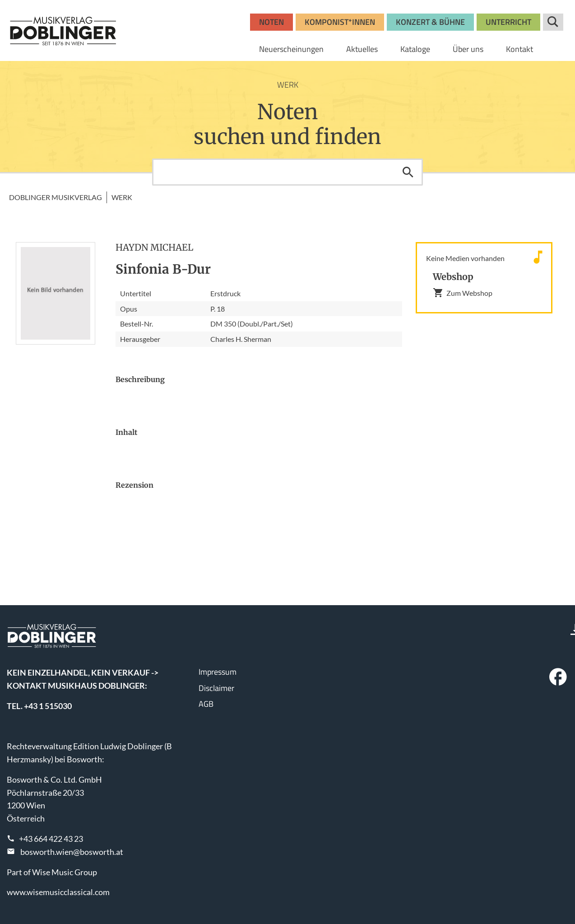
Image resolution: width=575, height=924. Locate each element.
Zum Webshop (463, 293)
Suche (553, 22)
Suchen (408, 172)
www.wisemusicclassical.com (58, 892)
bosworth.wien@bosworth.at (72, 852)
